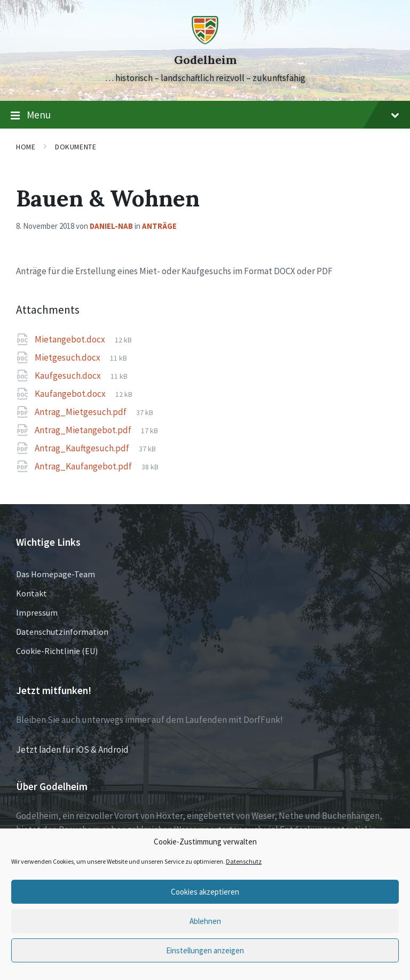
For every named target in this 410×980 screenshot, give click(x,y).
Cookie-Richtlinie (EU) (57, 651)
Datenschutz (244, 861)
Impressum (37, 612)
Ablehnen (205, 921)
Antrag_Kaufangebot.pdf (84, 466)
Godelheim (205, 60)
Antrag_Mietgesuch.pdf (81, 412)
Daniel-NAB (111, 226)
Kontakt (31, 593)
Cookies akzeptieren (205, 892)
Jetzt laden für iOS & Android (72, 750)
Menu (205, 115)
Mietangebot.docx (71, 339)
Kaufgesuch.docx (69, 376)
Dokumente (76, 147)
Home (26, 147)
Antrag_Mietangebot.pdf (84, 430)
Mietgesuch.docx (68, 357)
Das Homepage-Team (56, 574)
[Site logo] (205, 41)
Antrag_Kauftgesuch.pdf (83, 448)
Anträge (159, 226)
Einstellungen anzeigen (205, 950)
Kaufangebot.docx (71, 394)
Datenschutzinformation (62, 632)
